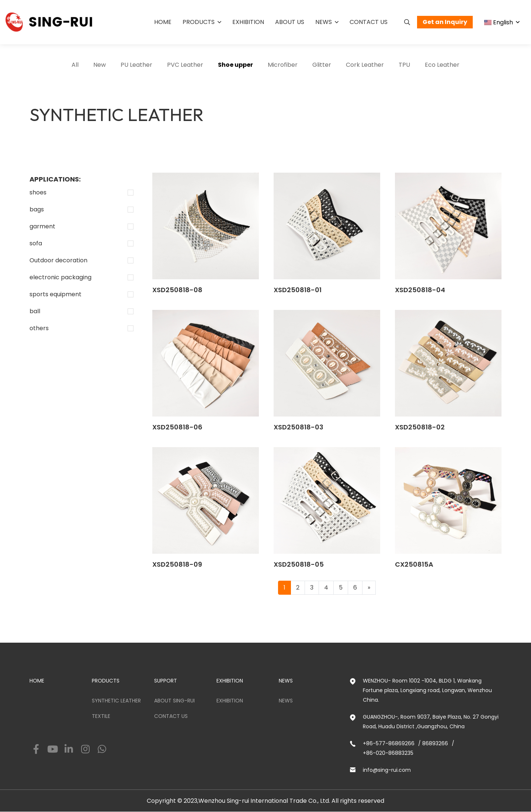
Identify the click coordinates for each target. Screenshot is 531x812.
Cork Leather (365, 65)
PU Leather (136, 65)
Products (199, 22)
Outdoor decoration (58, 260)
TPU (404, 65)
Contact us (369, 22)
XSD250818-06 (177, 427)
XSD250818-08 (177, 290)
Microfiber (283, 65)
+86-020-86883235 (388, 753)
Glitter (322, 65)
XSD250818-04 (420, 290)
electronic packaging (60, 277)
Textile (101, 716)
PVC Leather (185, 65)
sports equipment (55, 294)
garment (42, 226)
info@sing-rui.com (387, 770)
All (75, 65)
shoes (38, 192)
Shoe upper (235, 65)
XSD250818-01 (298, 290)
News (324, 22)
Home (163, 22)
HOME (37, 681)
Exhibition (248, 22)
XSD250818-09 (177, 564)
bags (37, 209)
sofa (36, 243)
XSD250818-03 (299, 427)
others (39, 328)
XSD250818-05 (299, 564)
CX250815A (414, 564)
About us (290, 22)
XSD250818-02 (420, 427)
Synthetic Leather (116, 701)
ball (35, 311)
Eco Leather (442, 65)
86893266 (435, 743)
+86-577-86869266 (389, 743)
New (100, 65)
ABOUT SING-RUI (174, 701)
